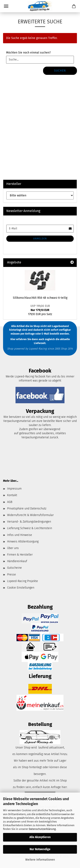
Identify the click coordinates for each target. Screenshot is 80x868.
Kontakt (12, 495)
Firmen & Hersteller (20, 555)
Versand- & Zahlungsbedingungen (29, 522)
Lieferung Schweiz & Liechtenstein (30, 528)
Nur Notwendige (40, 849)
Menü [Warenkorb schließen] (6, 6)
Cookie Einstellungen (21, 588)
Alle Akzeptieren (40, 837)
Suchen (60, 71)
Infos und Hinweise (20, 535)
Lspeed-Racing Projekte (23, 581)
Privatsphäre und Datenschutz (27, 509)
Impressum (14, 489)
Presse (12, 575)
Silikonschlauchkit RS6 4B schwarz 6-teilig (40, 298)
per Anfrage (28, 333)
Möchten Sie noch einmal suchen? (28, 53)
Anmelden (40, 239)
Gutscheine (14, 568)
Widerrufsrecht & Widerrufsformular (30, 515)
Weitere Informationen (40, 860)
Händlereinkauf (17, 561)
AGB (10, 502)
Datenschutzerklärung (42, 829)
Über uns (13, 548)
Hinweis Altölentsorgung (23, 542)
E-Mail (45, 333)
